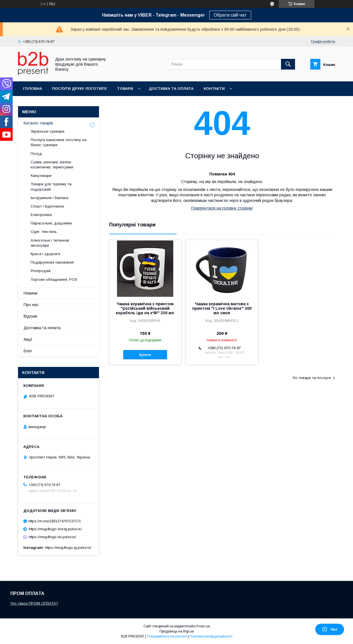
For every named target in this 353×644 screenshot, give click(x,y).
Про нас (31, 305)
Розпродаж (41, 271)
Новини (31, 293)
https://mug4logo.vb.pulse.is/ (52, 537)
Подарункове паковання (52, 262)
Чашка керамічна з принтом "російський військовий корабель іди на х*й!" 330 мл (145, 308)
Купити (145, 355)
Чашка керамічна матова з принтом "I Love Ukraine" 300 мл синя (222, 308)
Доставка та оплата (171, 89)
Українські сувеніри (48, 131)
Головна (32, 89)
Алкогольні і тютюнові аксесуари (50, 243)
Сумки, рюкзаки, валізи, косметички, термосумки (52, 165)
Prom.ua (203, 626)
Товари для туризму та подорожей (51, 187)
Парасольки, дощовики (51, 223)
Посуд (36, 154)
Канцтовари (41, 176)
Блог (28, 351)
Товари (125, 89)
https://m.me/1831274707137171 (55, 521)
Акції (28, 339)
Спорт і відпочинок (47, 206)
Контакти (214, 89)
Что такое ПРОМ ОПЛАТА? (34, 603)
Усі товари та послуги (312, 378)
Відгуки (30, 316)
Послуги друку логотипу (79, 89)
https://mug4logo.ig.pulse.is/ (68, 548)
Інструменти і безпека (50, 198)
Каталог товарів (38, 123)
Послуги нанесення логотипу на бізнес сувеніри (59, 142)
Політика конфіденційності (211, 636)
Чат (330, 629)
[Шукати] (288, 64)
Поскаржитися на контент (167, 636)
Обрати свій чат (230, 15)
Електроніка (41, 215)
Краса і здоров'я (45, 254)
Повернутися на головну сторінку (222, 208)
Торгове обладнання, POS (54, 279)
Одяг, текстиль (44, 232)
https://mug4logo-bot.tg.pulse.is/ (55, 529)
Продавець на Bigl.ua (177, 631)
